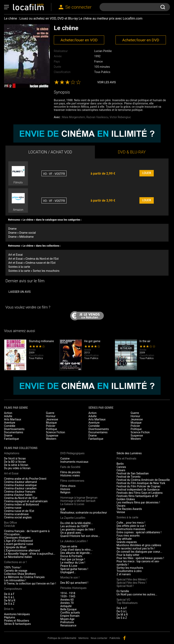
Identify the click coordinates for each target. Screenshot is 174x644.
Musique (51, 423)
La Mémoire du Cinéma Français (24, 577)
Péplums (10, 617)
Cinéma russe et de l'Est (19, 511)
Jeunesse (52, 419)
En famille (123, 591)
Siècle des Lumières (129, 453)
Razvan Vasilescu (97, 117)
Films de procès (70, 472)
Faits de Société (70, 467)
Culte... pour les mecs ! (131, 523)
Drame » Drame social (22, 233)
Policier (51, 426)
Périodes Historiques (73, 588)
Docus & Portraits (71, 556)
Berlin (120, 464)
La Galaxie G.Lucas (72, 504)
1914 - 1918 (68, 593)
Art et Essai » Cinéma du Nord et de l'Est (33, 259)
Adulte (8, 416)
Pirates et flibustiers (17, 621)
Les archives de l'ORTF (74, 526)
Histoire (65, 489)
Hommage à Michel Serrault (78, 501)
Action (8, 413)
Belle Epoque (68, 609)
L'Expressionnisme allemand (22, 550)
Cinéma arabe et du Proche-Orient (25, 479)
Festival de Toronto (128, 477)
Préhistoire (67, 622)
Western (51, 439)
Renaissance (68, 625)
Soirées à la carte (19, 267)
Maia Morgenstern (74, 117)
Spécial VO (123, 600)
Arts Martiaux (13, 419)
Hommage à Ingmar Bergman (79, 498)
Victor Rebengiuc (120, 117)
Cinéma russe (13, 508)
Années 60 (67, 600)
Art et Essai (15, 255)
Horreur (51, 416)
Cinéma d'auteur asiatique (20, 485)
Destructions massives (131, 529)
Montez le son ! (70, 577)
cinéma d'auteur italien (18, 495)
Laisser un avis (20, 292)
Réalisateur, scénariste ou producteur (84, 513)
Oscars (121, 506)
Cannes (121, 467)
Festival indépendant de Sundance (138, 490)
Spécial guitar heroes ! (74, 569)
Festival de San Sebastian (133, 473)
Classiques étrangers (17, 538)
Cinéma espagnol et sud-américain (26, 501)
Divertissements (14, 429)
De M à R (10, 600)
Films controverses (72, 481)
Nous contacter (99, 638)
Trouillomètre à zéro (129, 571)
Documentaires (14, 432)
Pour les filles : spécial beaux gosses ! (140, 558)
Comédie (10, 426)
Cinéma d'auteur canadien (20, 488)
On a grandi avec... (72, 533)
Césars (121, 470)
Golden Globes (126, 499)
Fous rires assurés (128, 536)
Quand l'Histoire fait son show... (80, 536)
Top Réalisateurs (127, 603)
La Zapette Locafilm (73, 518)
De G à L (9, 597)
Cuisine (65, 459)
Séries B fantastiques (17, 624)
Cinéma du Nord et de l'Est (21, 498)
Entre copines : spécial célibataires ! (139, 532)
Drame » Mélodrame (21, 237)
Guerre (50, 413)
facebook (124, 638)
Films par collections (21, 448)
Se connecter (79, 7)
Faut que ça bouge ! (73, 559)
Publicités (115, 638)
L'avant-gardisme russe (19, 544)
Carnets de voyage (16, 571)
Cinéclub (10, 526)
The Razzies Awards (129, 509)
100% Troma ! (13, 567)
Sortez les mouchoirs (130, 568)
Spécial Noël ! (125, 586)
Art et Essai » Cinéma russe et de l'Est (32, 263)
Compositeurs (13, 589)
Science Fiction (56, 432)
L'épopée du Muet (15, 547)
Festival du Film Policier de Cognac (138, 486)
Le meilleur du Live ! (73, 563)
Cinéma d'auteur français (20, 492)
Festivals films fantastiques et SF (137, 496)
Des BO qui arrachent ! (74, 583)
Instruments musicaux (74, 462)
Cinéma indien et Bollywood (21, 504)
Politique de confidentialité (62, 638)
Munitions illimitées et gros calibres (139, 545)
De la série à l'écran (16, 465)
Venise (121, 512)
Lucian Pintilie (103, 51)
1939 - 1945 (68, 596)
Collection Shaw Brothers (20, 574)
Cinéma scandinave (16, 514)
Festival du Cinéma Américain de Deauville (143, 480)
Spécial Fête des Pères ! (132, 583)
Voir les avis (107, 82)
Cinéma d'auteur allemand (20, 482)
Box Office (10, 523)
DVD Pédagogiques (72, 453)
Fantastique (11, 439)
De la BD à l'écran (15, 462)
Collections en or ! (15, 562)
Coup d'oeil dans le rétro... (76, 550)
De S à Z (9, 604)
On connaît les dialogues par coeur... (139, 552)
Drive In (9, 609)
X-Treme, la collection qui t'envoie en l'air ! (30, 584)
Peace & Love (69, 566)
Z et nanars (124, 574)
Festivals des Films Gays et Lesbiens (140, 493)
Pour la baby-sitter (128, 555)
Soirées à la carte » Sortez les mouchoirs (34, 271)
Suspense (52, 436)
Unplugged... (68, 572)
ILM (63, 509)
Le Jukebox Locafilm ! (74, 541)
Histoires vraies (70, 475)
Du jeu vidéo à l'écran (17, 468)
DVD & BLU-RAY (132, 152)
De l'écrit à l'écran (15, 459)
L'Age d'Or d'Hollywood (18, 541)
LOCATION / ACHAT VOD (50, 152)
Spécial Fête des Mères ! (132, 579)
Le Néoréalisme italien (18, 557)
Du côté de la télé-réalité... (77, 523)
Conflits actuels (70, 613)
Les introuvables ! (15, 580)
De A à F (9, 594)
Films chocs (68, 486)
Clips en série (69, 546)
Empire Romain (70, 616)
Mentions (84, 638)
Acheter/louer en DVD (141, 40)
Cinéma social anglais (18, 517)
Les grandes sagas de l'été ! (78, 529)
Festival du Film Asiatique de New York (141, 483)
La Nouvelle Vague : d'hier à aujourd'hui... (30, 554)
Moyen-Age (67, 619)
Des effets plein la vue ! (131, 526)
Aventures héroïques (17, 614)
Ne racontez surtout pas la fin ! (136, 548)
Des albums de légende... (76, 553)
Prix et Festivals (126, 459)
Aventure (10, 423)
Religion (65, 492)
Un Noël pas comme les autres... (137, 594)
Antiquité (66, 606)
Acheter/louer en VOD (79, 40)
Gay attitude (124, 539)
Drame (12, 229)
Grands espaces (127, 542)
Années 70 (67, 603)
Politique (51, 429)
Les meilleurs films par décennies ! (138, 502)
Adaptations (12, 453)
